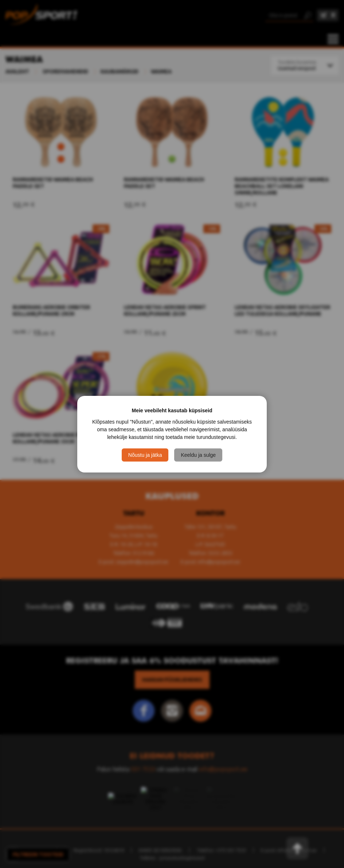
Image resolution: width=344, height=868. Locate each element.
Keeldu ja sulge (198, 455)
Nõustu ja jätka (145, 455)
